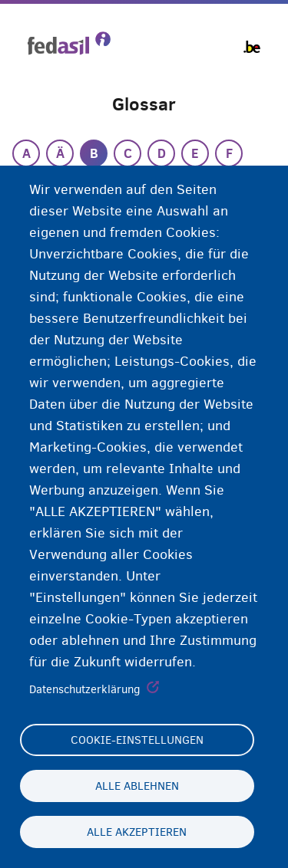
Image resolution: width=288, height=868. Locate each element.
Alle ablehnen (137, 786)
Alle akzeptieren (137, 832)
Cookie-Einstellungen (137, 740)
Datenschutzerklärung (85, 689)
